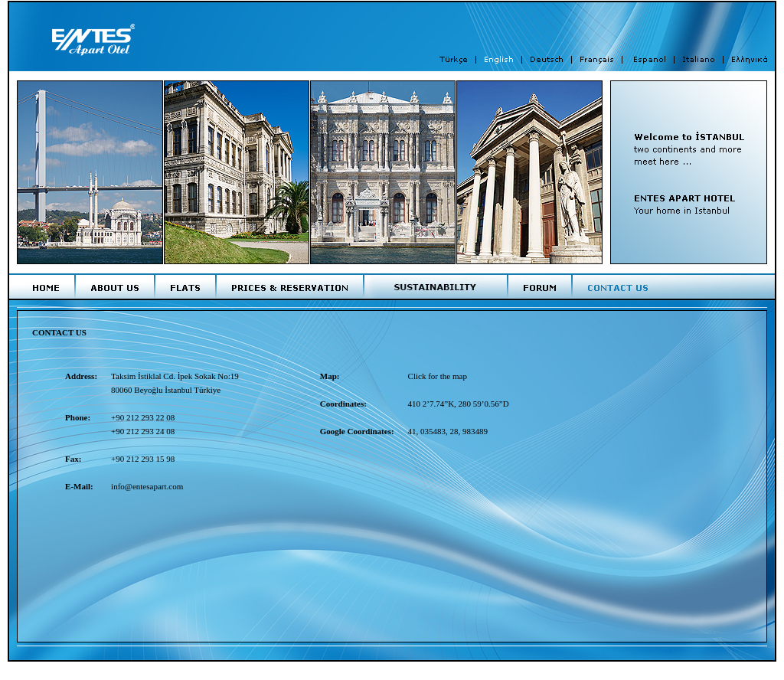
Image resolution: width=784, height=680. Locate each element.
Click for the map (438, 376)
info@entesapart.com (147, 486)
